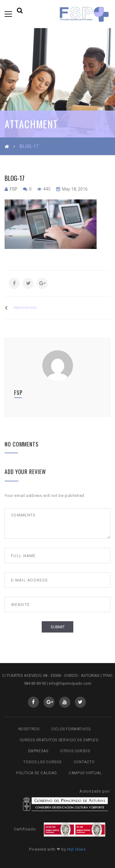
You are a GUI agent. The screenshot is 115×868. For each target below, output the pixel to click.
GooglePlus (49, 702)
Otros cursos (75, 751)
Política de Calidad (36, 773)
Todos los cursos (42, 762)
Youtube (65, 702)
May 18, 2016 (74, 189)
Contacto (84, 762)
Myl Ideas (77, 849)
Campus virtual (85, 773)
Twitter (80, 702)
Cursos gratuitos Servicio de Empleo (59, 740)
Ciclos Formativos (71, 729)
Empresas (38, 751)
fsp (14, 189)
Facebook (33, 702)
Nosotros (29, 729)
